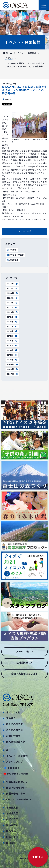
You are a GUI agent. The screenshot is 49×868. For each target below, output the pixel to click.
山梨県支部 (12, 819)
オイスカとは (13, 713)
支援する (38, 857)
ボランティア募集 (15, 255)
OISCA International (19, 800)
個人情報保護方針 (16, 742)
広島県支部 (12, 837)
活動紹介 (11, 718)
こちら (14, 195)
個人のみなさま (15, 724)
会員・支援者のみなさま (24, 674)
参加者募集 (13, 260)
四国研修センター (16, 794)
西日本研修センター (17, 788)
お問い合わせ (13, 736)
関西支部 (11, 831)
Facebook (13, 768)
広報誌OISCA (24, 663)
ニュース (11, 750)
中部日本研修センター (18, 782)
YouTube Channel (18, 774)
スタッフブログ (15, 762)
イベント (9, 58)
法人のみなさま (15, 730)
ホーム (7, 53)
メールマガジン (24, 652)
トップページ (24, 231)
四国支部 (11, 843)
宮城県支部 (12, 814)
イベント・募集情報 (23, 42)
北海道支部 (12, 808)
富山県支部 (12, 825)
